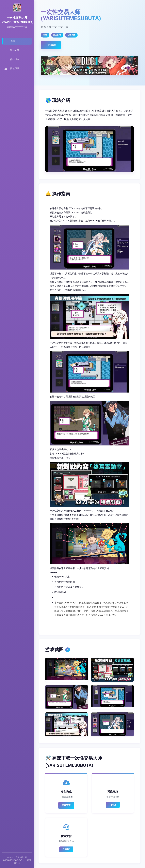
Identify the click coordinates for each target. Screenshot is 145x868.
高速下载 (66, 805)
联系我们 (66, 849)
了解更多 (113, 805)
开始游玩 (52, 45)
